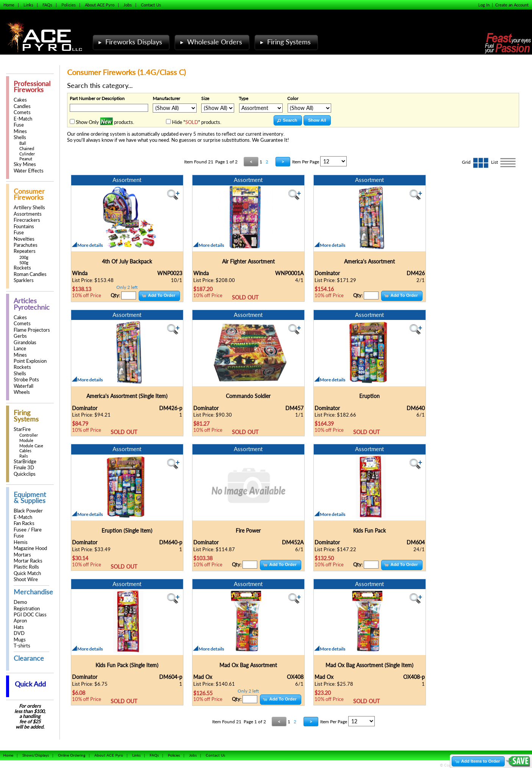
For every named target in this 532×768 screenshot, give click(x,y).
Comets (22, 112)
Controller (29, 435)
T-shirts (22, 646)
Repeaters (25, 251)
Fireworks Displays (129, 42)
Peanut (26, 159)
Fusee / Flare (28, 530)
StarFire (22, 429)
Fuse (19, 125)
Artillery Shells (29, 208)
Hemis (21, 542)
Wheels (22, 392)
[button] (288, 120)
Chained (27, 148)
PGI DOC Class (30, 615)
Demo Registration (27, 605)
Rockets (22, 268)
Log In (484, 5)
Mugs (20, 640)
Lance (20, 349)
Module (26, 440)
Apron (20, 621)
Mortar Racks (28, 561)
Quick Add (30, 684)
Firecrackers (27, 220)
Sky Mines (25, 164)
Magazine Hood (30, 548)
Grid (476, 162)
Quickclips (25, 474)
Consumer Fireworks (29, 194)
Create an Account (512, 5)
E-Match (23, 119)
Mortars (22, 555)
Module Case (31, 446)
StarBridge (25, 462)
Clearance (29, 658)
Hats (19, 627)
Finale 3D (24, 468)
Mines (20, 131)
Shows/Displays (36, 755)
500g (24, 263)
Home (9, 5)
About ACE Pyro (100, 5)
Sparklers (24, 280)
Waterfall (23, 386)
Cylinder (27, 154)
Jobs (128, 5)
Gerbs (20, 336)
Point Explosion (30, 361)
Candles (22, 106)
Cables (25, 451)
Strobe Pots (26, 380)
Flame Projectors (32, 330)
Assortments (28, 214)
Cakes (20, 100)
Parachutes (26, 245)
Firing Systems (285, 42)
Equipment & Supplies (30, 498)
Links (28, 5)
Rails (24, 456)
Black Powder (28, 511)
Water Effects (29, 171)
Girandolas (25, 342)
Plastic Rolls (26, 567)
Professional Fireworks (32, 87)
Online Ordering (72, 755)
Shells (20, 137)
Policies (69, 5)
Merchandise (33, 592)
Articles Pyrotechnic (32, 304)
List (504, 162)
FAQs (47, 5)
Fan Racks (24, 523)
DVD (19, 633)
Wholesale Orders (210, 42)
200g (24, 257)
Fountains (24, 226)
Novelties (24, 239)
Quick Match (27, 573)
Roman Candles (30, 274)
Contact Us (151, 5)
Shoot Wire (26, 579)
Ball (23, 143)
